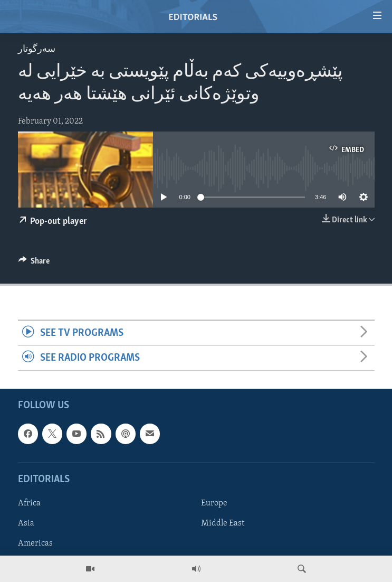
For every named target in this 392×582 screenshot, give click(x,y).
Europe (214, 503)
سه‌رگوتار (37, 49)
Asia (26, 523)
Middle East (223, 523)
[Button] (34, 264)
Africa (29, 503)
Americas (35, 543)
